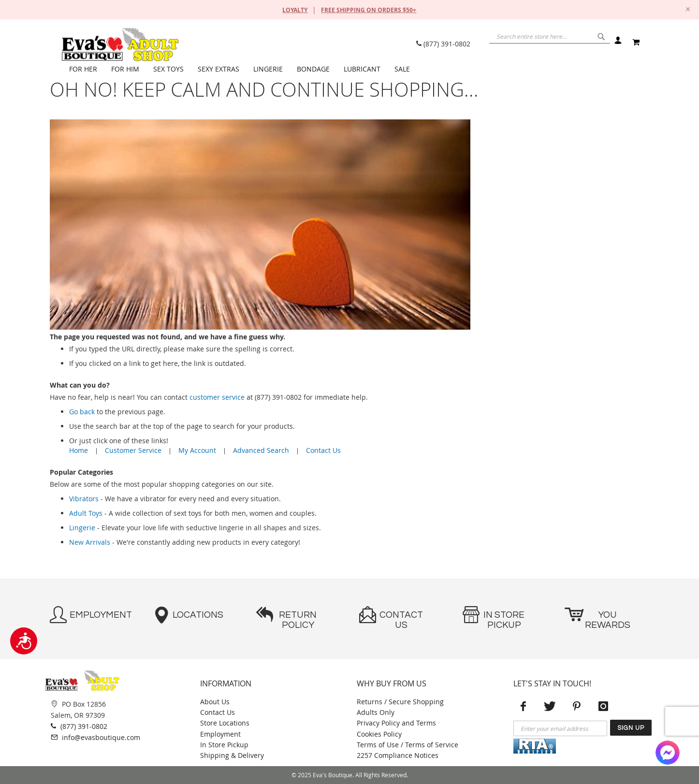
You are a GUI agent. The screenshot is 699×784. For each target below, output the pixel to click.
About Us (215, 702)
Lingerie (82, 528)
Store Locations (225, 723)
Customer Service (133, 450)
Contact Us (323, 450)
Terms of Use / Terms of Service (408, 745)
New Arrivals (90, 542)
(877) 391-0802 (443, 44)
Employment (220, 734)
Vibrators (84, 499)
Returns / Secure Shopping (400, 702)
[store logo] (120, 44)
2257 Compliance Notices (398, 755)
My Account (197, 450)
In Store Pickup (224, 745)
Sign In (618, 42)
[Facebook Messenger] (668, 753)
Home (79, 450)
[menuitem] (85, 69)
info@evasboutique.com (95, 737)
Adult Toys (86, 513)
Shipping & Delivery (232, 755)
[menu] (354, 69)
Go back (82, 412)
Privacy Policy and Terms (396, 723)
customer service (217, 397)
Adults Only (376, 712)
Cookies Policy (379, 734)
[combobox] (538, 41)
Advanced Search (261, 450)
